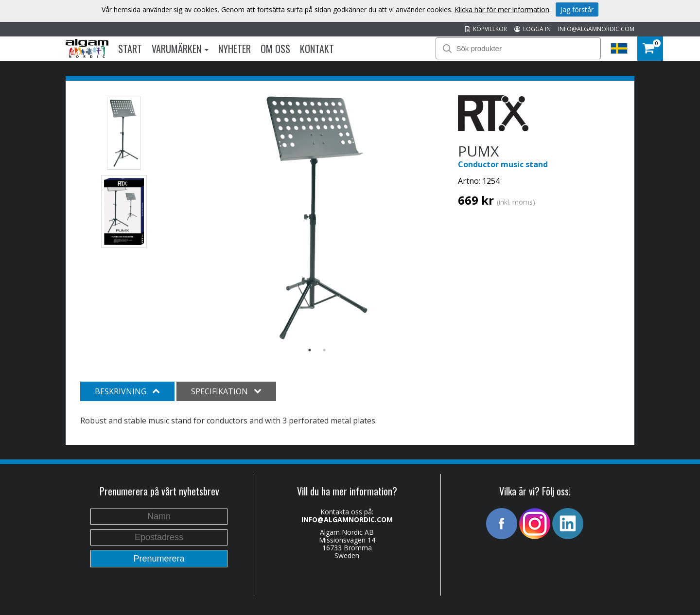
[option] (317, 218)
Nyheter (235, 49)
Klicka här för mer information (502, 9)
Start (130, 49)
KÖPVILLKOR (486, 29)
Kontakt (317, 49)
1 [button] (310, 350)
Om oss (275, 49)
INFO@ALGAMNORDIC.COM (596, 29)
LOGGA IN (533, 29)
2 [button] (324, 350)
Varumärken (180, 49)
